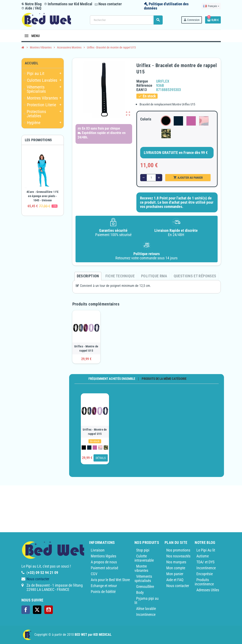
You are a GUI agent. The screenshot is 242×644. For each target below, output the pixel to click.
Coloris (146, 119)
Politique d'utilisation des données (166, 6)
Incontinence (146, 614)
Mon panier (175, 574)
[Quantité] (151, 178)
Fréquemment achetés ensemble (112, 379)
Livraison (98, 550)
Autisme (203, 556)
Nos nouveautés (178, 556)
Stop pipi (143, 550)
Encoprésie (205, 574)
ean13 (142, 90)
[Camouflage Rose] (100, 448)
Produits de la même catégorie (164, 379)
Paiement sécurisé (104, 568)
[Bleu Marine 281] (89, 448)
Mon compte (176, 568)
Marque (142, 81)
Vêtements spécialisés (143, 578)
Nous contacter (108, 4)
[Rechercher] (126, 20)
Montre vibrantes (141, 568)
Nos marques (176, 562)
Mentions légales (104, 556)
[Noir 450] (84, 448)
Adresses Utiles (208, 590)
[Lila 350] (95, 448)
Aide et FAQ (175, 580)
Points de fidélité (103, 592)
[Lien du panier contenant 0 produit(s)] (213, 20)
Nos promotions (178, 550)
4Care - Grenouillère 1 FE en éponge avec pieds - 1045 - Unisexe (43, 196)
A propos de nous (104, 562)
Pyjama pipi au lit (147, 600)
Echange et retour (104, 586)
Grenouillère (145, 587)
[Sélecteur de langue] (211, 6)
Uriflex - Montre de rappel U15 (86, 348)
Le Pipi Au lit (206, 550)
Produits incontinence (204, 582)
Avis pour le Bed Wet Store (110, 580)
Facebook (26, 610)
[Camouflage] (106, 448)
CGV (94, 574)
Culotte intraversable (144, 558)
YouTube (49, 610)
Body (140, 592)
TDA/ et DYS (205, 562)
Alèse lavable (146, 609)
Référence (144, 86)
